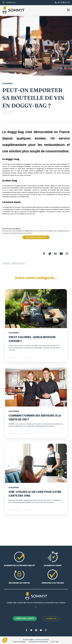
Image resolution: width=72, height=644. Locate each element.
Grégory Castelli (8, 112)
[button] (36, 607)
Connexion (51, 619)
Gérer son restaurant (18, 263)
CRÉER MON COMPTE (25, 618)
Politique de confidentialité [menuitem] (38, 642)
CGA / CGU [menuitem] (55, 642)
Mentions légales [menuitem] (20, 642)
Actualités (6, 263)
